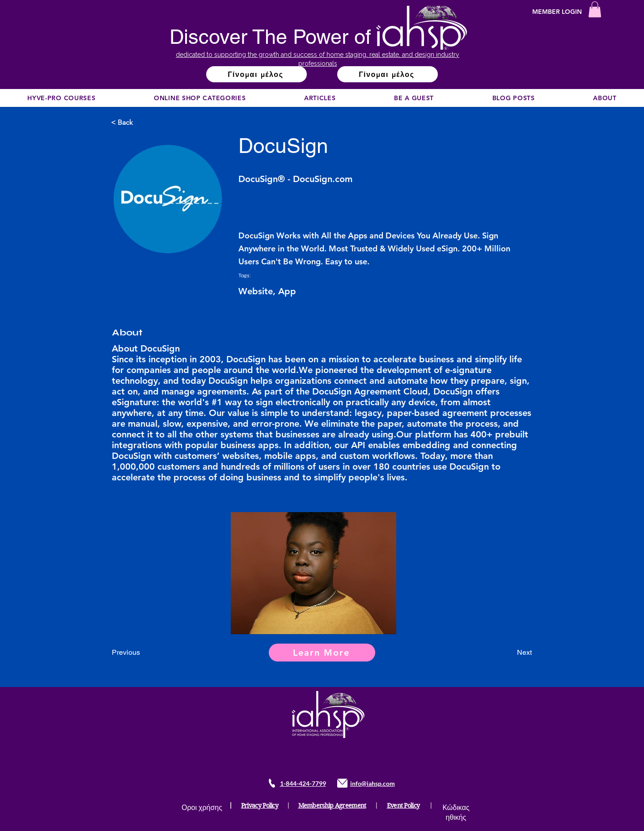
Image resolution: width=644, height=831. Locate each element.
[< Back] (140, 123)
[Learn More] (322, 653)
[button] (595, 9)
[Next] (509, 653)
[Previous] (141, 653)
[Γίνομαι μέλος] (256, 74)
